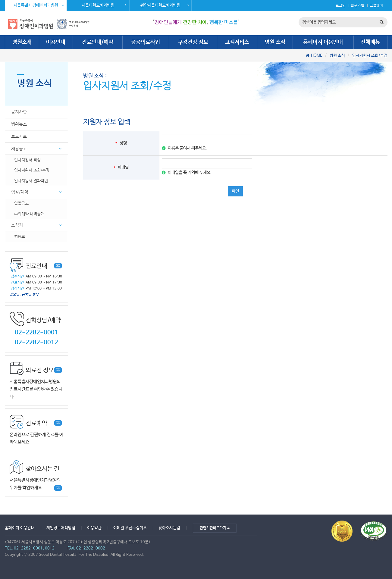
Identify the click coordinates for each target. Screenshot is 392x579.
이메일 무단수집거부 (130, 528)
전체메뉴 (370, 42)
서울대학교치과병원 (104, 5)
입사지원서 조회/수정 (370, 56)
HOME (317, 56)
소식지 (17, 225)
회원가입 (358, 6)
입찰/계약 (20, 192)
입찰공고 (21, 203)
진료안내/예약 (98, 42)
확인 (235, 191)
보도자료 (19, 136)
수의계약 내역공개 (29, 214)
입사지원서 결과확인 (31, 181)
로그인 (341, 6)
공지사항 (19, 112)
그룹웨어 (376, 6)
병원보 (20, 236)
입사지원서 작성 (27, 160)
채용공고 (19, 149)
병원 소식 (275, 42)
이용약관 (94, 528)
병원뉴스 (19, 124)
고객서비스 (237, 42)
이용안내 (56, 42)
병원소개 (22, 42)
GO (58, 266)
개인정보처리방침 (61, 528)
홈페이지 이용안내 (323, 42)
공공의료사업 (146, 42)
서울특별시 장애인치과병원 (39, 5)
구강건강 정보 (193, 42)
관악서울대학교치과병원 (165, 5)
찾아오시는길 (169, 528)
